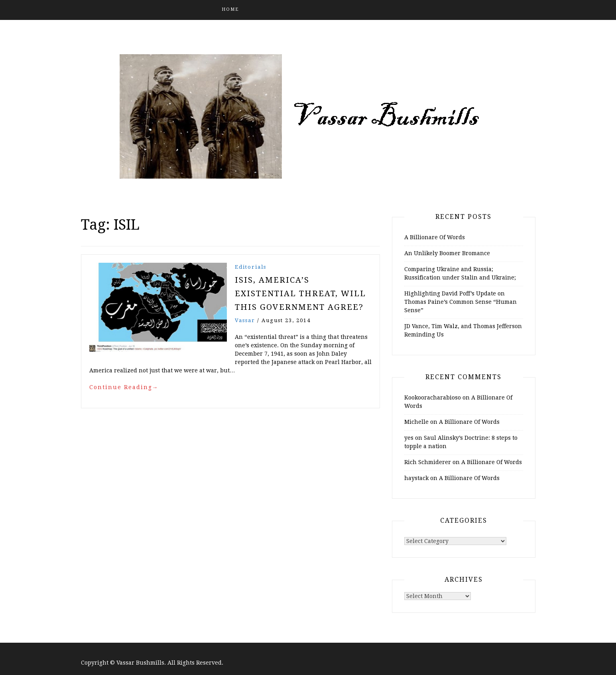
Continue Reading (124, 387)
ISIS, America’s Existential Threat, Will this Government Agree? (300, 293)
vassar (245, 320)
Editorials (251, 267)
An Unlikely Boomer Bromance (447, 253)
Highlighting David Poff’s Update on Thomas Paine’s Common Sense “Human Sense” (461, 302)
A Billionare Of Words (435, 237)
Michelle (416, 422)
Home (230, 9)
